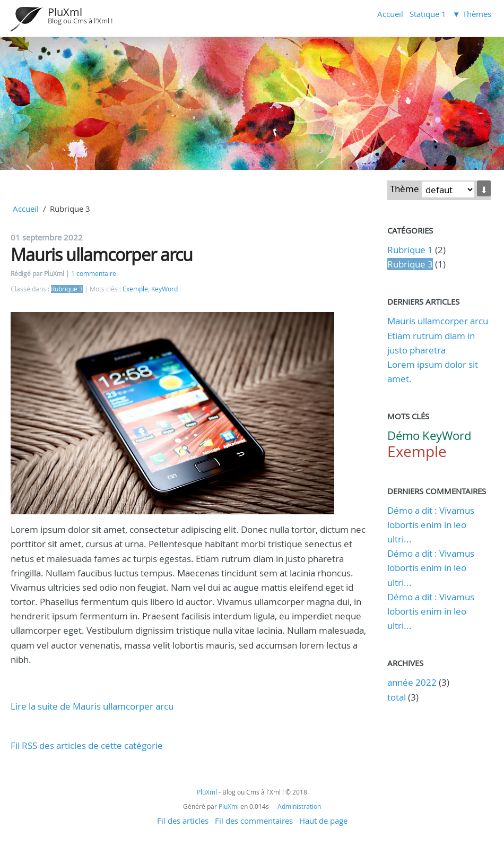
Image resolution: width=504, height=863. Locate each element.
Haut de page (323, 821)
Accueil (390, 14)
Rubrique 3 (67, 289)
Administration (299, 806)
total (398, 697)
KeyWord (164, 289)
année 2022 (412, 682)
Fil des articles (183, 821)
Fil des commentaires (254, 821)
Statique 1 (428, 14)
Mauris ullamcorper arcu (102, 254)
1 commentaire (94, 274)
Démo (403, 435)
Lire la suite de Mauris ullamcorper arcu (92, 706)
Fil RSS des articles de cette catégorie (87, 745)
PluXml (65, 12)
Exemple (135, 289)
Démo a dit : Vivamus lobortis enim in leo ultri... (431, 525)
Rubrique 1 (410, 250)
